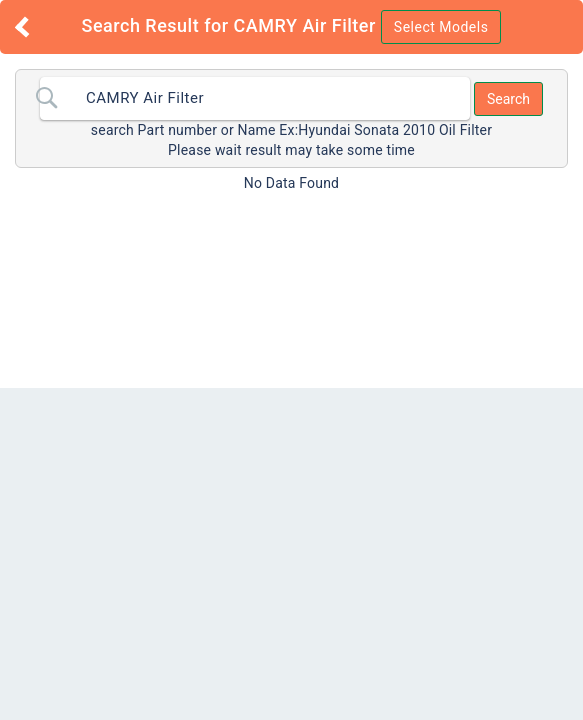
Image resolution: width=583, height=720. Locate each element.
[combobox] (255, 98)
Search (508, 99)
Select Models (441, 27)
